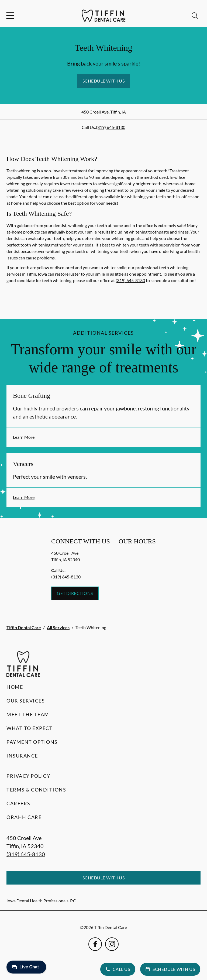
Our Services (26, 701)
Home (15, 687)
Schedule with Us (104, 81)
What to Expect (30, 728)
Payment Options (32, 742)
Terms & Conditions (36, 790)
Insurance (22, 756)
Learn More (24, 437)
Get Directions (75, 593)
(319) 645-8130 (111, 127)
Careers (18, 803)
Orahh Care (24, 817)
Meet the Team (28, 714)
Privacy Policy (28, 776)
